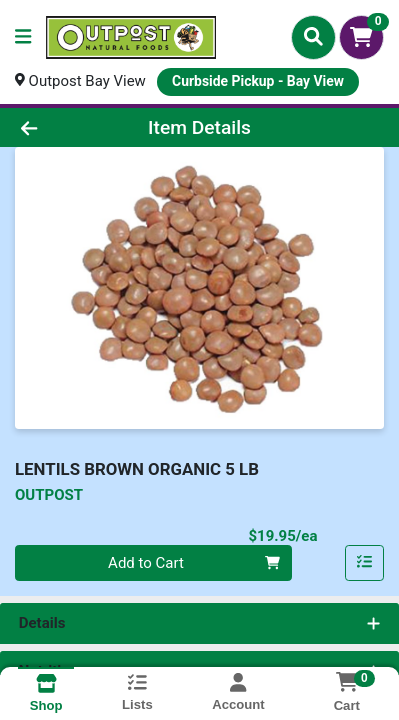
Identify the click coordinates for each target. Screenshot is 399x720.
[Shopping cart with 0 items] (361, 37)
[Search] (313, 37)
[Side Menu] (23, 37)
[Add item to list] (365, 563)
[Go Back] (61, 127)
